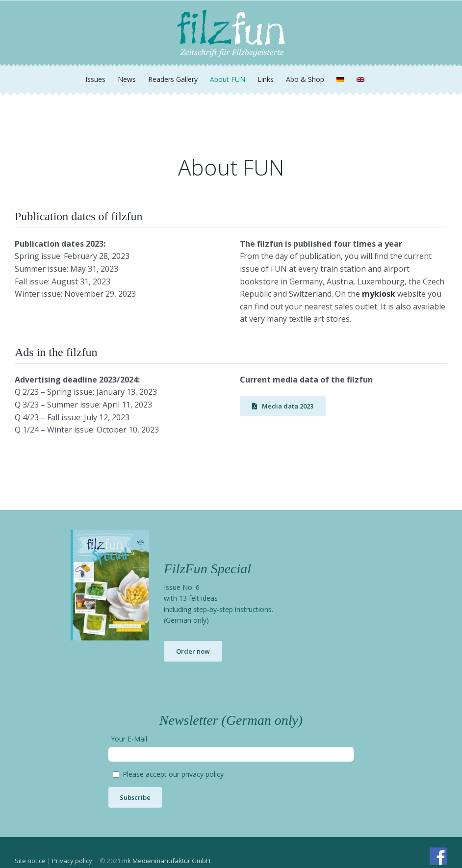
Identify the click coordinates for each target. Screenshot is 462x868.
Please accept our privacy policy (173, 774)
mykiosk (379, 294)
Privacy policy (72, 861)
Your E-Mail (129, 739)
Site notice (30, 861)
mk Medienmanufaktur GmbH (166, 861)
